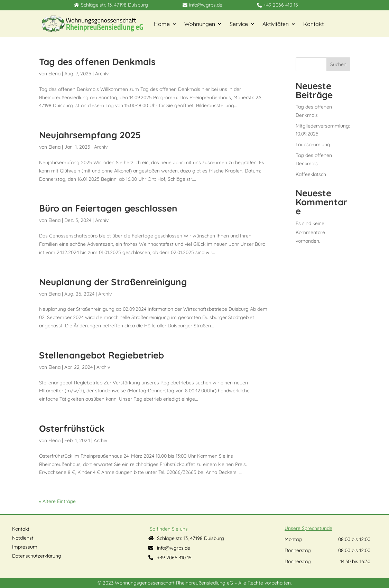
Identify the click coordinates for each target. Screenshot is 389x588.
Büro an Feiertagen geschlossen (108, 208)
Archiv (102, 74)
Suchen (338, 64)
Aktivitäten (276, 24)
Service (239, 24)
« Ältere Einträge (57, 501)
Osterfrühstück (72, 428)
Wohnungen (200, 24)
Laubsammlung (313, 144)
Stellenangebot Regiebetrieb (101, 355)
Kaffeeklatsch (311, 174)
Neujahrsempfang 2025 (90, 135)
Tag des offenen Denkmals (97, 62)
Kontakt (313, 24)
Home (162, 24)
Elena (54, 74)
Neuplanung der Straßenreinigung (113, 282)
